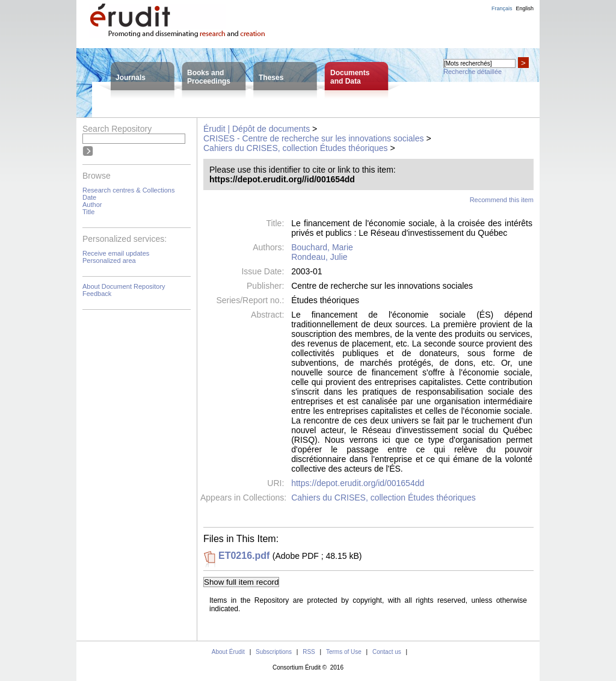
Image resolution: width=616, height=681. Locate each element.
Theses (271, 78)
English (525, 8)
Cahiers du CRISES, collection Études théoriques (296, 148)
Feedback (97, 294)
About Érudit (228, 652)
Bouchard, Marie (322, 247)
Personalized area (109, 260)
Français (502, 8)
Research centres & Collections (128, 190)
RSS (309, 652)
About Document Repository (124, 286)
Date (89, 197)
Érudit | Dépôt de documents (257, 129)
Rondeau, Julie (319, 257)
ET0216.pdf (244, 556)
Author (92, 205)
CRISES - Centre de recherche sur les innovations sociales (314, 138)
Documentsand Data (350, 77)
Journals (131, 78)
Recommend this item (502, 200)
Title (88, 212)
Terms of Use (344, 652)
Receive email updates (116, 253)
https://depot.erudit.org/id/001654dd (358, 483)
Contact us (387, 652)
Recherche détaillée (473, 72)
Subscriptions (274, 652)
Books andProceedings (209, 77)
